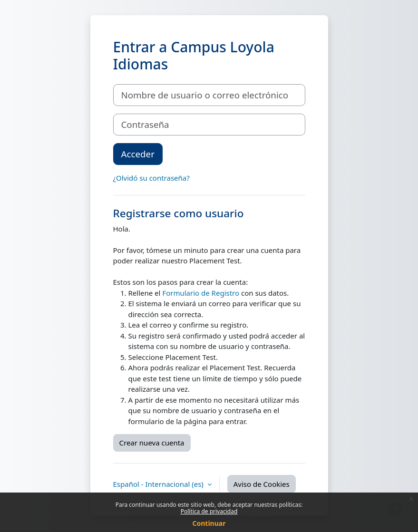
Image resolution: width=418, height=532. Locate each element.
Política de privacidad (209, 511)
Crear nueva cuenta (152, 443)
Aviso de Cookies (262, 484)
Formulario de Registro (201, 293)
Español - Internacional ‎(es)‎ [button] (159, 484)
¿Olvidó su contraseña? (151, 178)
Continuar (209, 523)
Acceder (138, 154)
